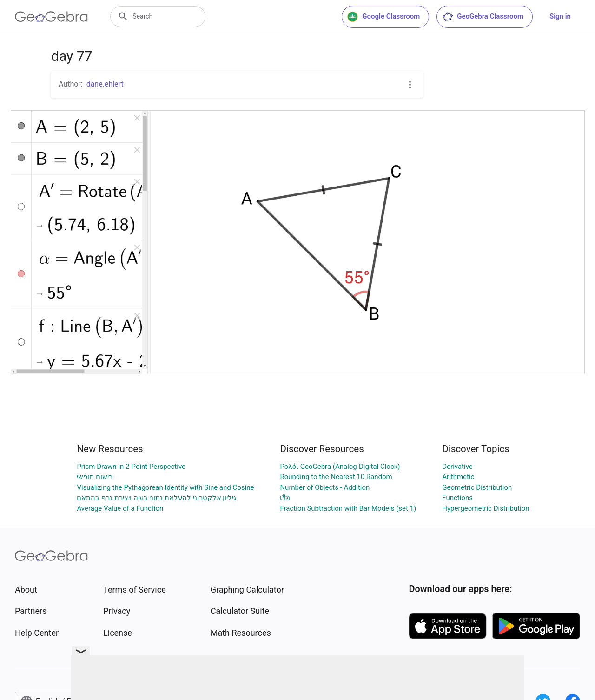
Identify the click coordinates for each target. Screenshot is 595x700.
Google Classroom (383, 17)
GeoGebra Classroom (483, 17)
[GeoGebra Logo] (51, 17)
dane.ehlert (105, 84)
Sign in (560, 16)
